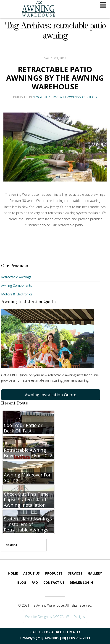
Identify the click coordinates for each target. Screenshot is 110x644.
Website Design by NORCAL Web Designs (55, 617)
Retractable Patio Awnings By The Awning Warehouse (55, 78)
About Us (31, 573)
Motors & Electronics (17, 294)
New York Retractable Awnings (57, 97)
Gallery (95, 573)
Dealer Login (81, 582)
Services (75, 573)
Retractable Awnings (16, 277)
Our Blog (89, 97)
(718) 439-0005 (47, 638)
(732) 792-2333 (78, 638)
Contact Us (54, 582)
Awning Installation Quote (51, 395)
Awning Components (17, 285)
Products (54, 573)
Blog (22, 582)
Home (13, 573)
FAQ (35, 582)
